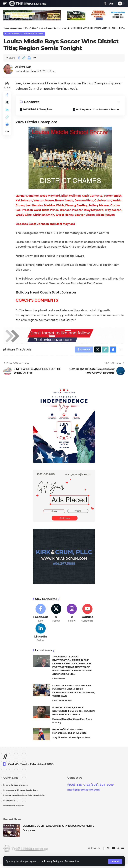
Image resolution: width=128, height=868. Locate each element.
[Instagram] (72, 615)
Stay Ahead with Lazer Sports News (24, 34)
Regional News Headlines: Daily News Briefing (72, 724)
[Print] (29, 58)
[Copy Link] (24, 58)
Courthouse (59, 681)
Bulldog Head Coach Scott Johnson (98, 110)
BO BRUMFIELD (24, 67)
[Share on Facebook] (19, 58)
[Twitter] (56, 615)
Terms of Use (73, 861)
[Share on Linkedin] (7, 112)
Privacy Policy (52, 861)
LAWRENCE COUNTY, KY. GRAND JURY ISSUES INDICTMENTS (58, 830)
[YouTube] (113, 853)
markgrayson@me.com (83, 793)
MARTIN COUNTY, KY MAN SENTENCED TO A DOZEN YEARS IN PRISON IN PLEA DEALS (73, 714)
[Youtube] (87, 615)
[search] (105, 3)
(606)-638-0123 (79, 788)
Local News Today (62, 704)
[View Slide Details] (32, 15)
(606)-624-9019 (102, 788)
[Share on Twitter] (7, 104)
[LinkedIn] (41, 635)
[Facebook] (41, 615)
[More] (34, 58)
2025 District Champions (38, 110)
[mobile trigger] (6, 3)
